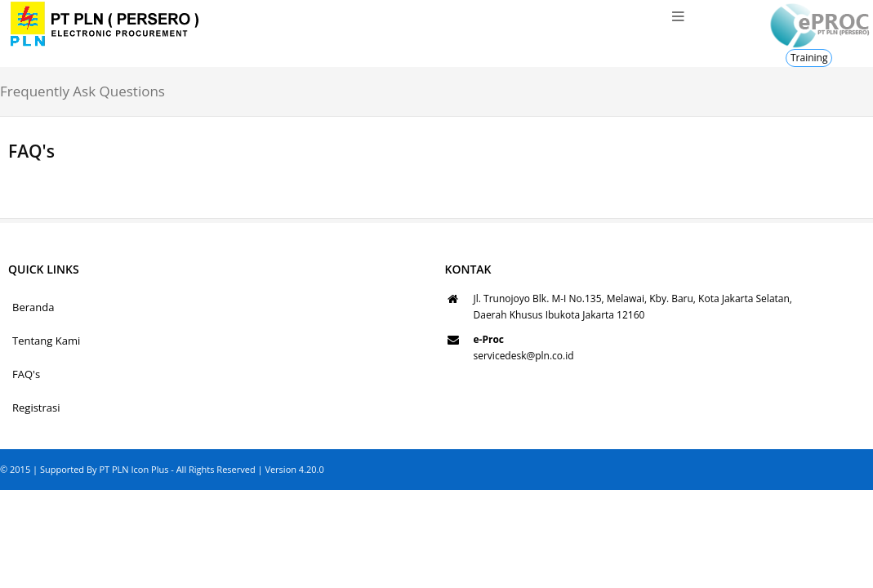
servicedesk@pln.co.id (524, 356)
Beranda (33, 307)
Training (809, 58)
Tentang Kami (46, 341)
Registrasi (36, 408)
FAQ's (26, 374)
